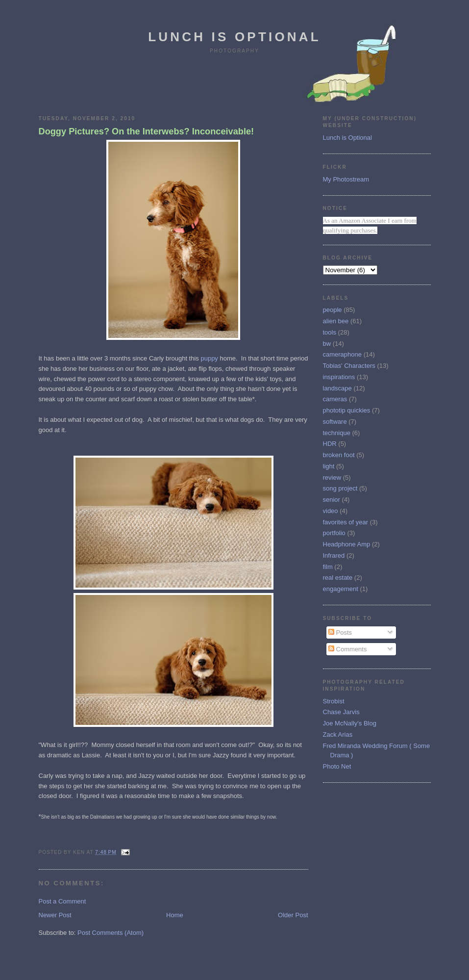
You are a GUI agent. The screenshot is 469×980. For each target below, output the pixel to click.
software (335, 422)
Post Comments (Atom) (111, 933)
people (333, 310)
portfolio (334, 533)
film (328, 567)
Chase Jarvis (341, 712)
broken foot (339, 455)
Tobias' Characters (349, 366)
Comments (347, 649)
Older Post (293, 915)
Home (175, 915)
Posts (340, 632)
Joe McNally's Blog (350, 723)
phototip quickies (347, 410)
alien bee (336, 321)
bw (327, 344)
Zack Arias (338, 735)
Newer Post (55, 915)
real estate (338, 578)
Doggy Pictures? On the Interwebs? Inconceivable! (147, 131)
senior (332, 500)
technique (337, 433)
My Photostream (346, 179)
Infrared (334, 555)
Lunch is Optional (234, 37)
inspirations (339, 377)
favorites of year (346, 522)
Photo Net (337, 766)
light (329, 466)
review (332, 477)
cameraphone (343, 354)
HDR (330, 444)
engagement (341, 589)
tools (330, 332)
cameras (335, 399)
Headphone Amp (347, 544)
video (331, 511)
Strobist (334, 701)
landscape (337, 388)
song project (340, 488)
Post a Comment (62, 901)
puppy (210, 358)
